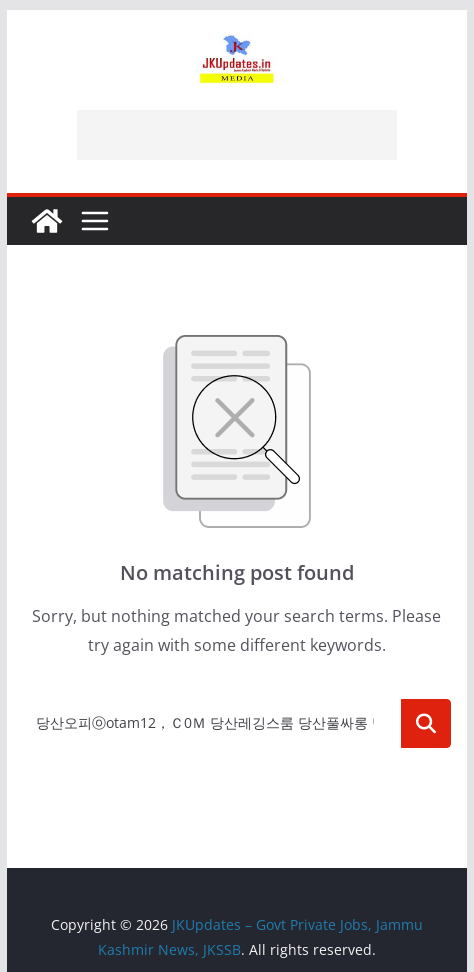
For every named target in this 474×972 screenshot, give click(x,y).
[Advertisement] (237, 135)
